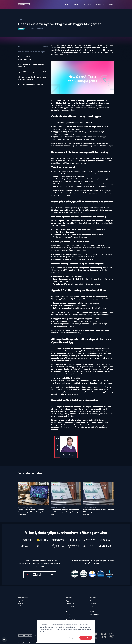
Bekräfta (86, 638)
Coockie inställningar (68, 638)
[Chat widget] (4, 640)
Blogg (89, 4)
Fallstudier (76, 4)
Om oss (83, 4)
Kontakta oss (99, 4)
